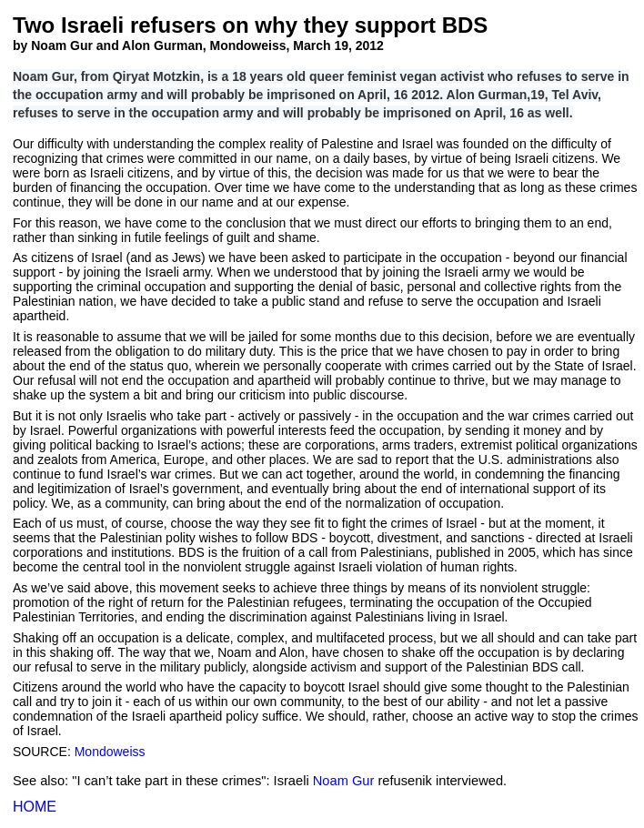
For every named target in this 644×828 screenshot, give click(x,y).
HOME (35, 807)
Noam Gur (344, 781)
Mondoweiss (110, 752)
